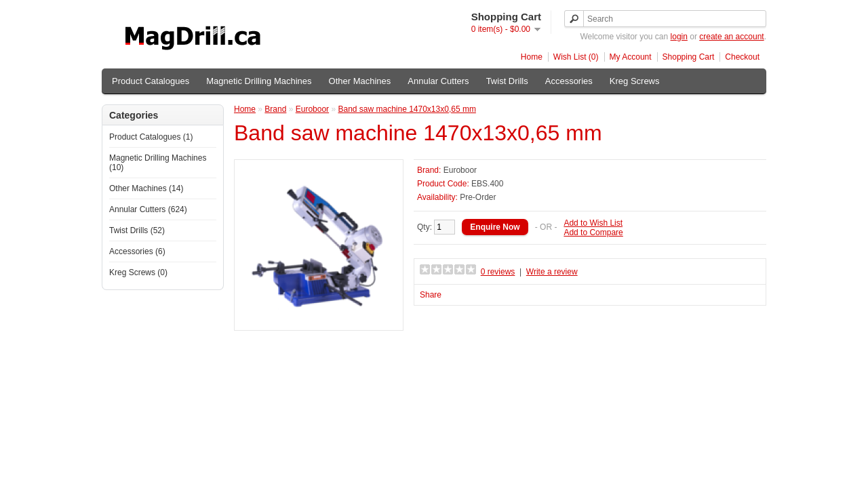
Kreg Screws (635, 81)
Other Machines (360, 81)
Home (532, 57)
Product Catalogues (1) (151, 137)
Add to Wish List (593, 223)
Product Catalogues (151, 81)
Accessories (569, 81)
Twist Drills (507, 81)
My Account (631, 57)
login (679, 37)
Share (431, 295)
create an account (731, 37)
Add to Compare (593, 232)
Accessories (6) (137, 251)
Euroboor (312, 109)
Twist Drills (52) (137, 230)
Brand (275, 109)
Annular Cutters (438, 81)
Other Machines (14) (146, 188)
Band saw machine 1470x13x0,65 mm (407, 109)
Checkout (742, 57)
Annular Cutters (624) (148, 209)
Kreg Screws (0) (138, 272)
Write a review (552, 272)
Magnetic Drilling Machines (259, 81)
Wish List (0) (576, 57)
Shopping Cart (689, 57)
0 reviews (498, 272)
